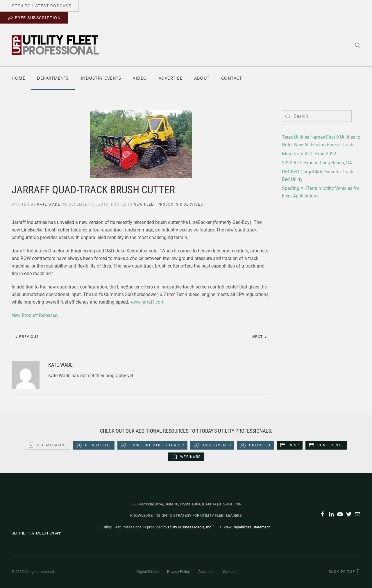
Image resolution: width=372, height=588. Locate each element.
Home (18, 78)
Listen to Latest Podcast (39, 6)
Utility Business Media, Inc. (191, 527)
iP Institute (94, 445)
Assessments (212, 445)
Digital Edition (147, 572)
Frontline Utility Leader (152, 445)
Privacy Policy (178, 572)
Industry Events (101, 78)
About (202, 78)
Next (260, 337)
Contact (232, 78)
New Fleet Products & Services (168, 204)
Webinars (186, 457)
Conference (326, 445)
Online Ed (255, 445)
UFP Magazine (48, 445)
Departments (53, 78)
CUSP (290, 445)
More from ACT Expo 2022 (309, 154)
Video (140, 78)
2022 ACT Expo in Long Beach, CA (317, 163)
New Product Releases (34, 315)
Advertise (171, 78)
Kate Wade (49, 204)
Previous (27, 337)
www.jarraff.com (147, 302)
